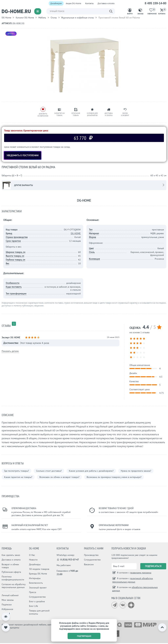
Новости (33, 560)
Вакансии (89, 564)
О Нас (32, 555)
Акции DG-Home (73, 3)
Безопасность (36, 583)
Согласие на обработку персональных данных (14, 586)
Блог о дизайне (37, 601)
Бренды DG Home (38, 574)
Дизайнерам (56, 3)
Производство (91, 555)
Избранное (7, 609)
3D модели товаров (39, 569)
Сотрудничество (37, 597)
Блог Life (33, 606)
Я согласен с (134, 573)
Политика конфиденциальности (13, 578)
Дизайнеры (35, 564)
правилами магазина (141, 573)
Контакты (89, 3)
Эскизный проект (38, 588)
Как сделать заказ (11, 555)
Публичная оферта (11, 572)
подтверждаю (84, 636)
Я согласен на (135, 589)
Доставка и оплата (106, 3)
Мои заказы (8, 600)
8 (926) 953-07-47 (68, 560)
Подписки (7, 605)
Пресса (33, 592)
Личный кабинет (10, 595)
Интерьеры (35, 578)
